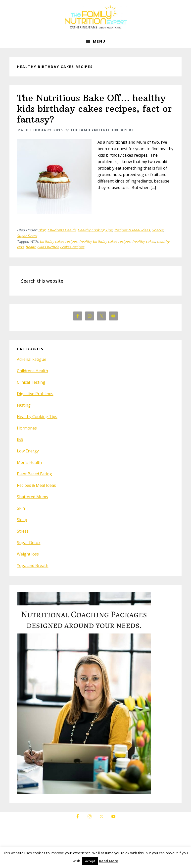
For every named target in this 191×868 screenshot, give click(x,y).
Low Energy (28, 451)
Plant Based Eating (34, 474)
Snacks (158, 230)
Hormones (27, 428)
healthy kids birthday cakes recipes (55, 247)
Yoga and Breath (33, 565)
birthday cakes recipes (59, 241)
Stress (23, 531)
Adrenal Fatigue (32, 359)
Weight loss (28, 554)
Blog (42, 230)
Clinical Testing (31, 382)
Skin (21, 508)
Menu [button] (99, 41)
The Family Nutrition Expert (95, 17)
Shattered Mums (32, 497)
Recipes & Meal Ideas (132, 230)
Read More (109, 861)
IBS (20, 439)
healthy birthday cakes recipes (105, 241)
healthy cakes (144, 241)
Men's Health (29, 462)
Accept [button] (90, 861)
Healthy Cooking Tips (95, 230)
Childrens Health (62, 230)
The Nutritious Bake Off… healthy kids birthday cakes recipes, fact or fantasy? (94, 109)
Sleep (22, 520)
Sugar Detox (27, 236)
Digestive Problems (35, 394)
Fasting (24, 405)
